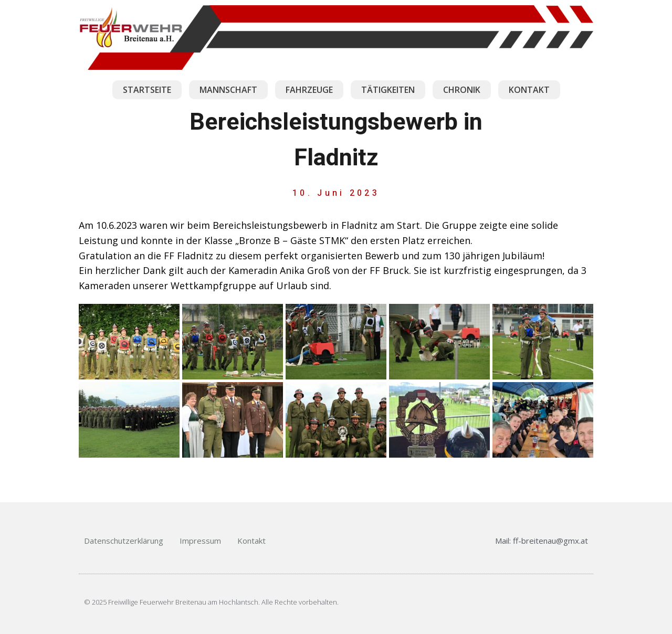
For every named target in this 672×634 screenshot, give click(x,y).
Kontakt (251, 541)
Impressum (200, 541)
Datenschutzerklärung (124, 541)
